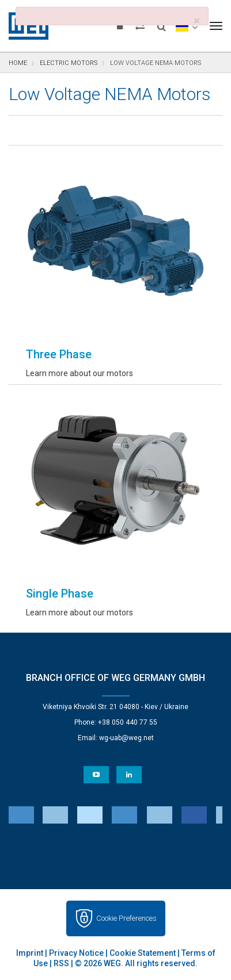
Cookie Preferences (126, 918)
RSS (61, 963)
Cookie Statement (143, 953)
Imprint (30, 953)
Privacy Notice (76, 953)
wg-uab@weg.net (126, 738)
